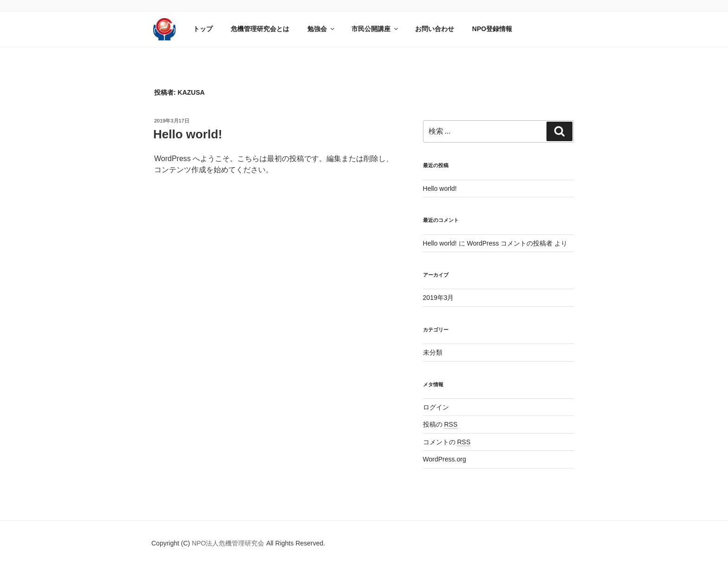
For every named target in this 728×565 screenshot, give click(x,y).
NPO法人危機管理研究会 (229, 543)
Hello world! (188, 134)
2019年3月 (439, 298)
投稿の (440, 424)
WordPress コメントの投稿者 (510, 243)
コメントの (447, 442)
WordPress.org (445, 459)
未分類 (433, 352)
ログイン (436, 407)
